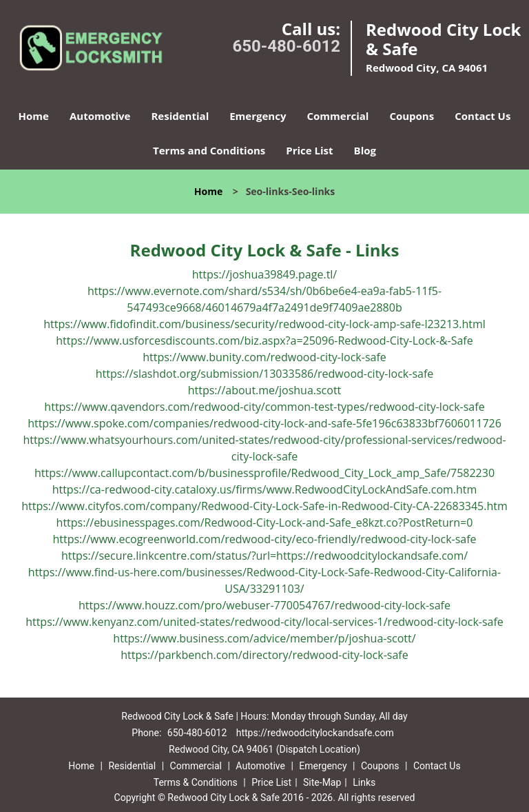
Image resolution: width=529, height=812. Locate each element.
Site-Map (322, 782)
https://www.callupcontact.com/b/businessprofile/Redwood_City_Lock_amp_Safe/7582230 (264, 473)
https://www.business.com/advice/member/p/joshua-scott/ (264, 638)
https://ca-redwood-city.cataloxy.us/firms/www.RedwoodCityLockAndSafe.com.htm (265, 489)
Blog (365, 150)
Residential (180, 116)
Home (34, 116)
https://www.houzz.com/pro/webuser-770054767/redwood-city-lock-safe (264, 605)
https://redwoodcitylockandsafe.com (315, 733)
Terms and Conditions (209, 150)
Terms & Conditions (196, 782)
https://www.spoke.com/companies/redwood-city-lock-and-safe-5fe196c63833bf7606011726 (264, 423)
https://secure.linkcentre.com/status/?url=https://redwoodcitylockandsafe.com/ (264, 556)
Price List (309, 150)
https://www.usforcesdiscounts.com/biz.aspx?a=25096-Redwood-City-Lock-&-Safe (264, 341)
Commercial (338, 116)
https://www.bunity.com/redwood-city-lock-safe (264, 357)
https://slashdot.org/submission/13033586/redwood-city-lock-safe (265, 374)
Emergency (258, 116)
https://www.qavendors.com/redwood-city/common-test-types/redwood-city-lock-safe (264, 407)
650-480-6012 (286, 46)
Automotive (100, 116)
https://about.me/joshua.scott (265, 390)
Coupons (412, 116)
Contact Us (483, 116)
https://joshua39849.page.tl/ (264, 274)
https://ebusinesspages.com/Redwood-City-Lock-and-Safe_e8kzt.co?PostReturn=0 (265, 522)
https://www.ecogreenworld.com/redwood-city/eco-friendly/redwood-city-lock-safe (264, 539)
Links (364, 782)
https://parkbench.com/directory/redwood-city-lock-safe (264, 655)
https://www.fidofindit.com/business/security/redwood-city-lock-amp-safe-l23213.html (264, 324)
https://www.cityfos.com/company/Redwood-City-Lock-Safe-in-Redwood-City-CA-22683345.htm (264, 506)
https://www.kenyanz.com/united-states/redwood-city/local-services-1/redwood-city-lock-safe (264, 622)
